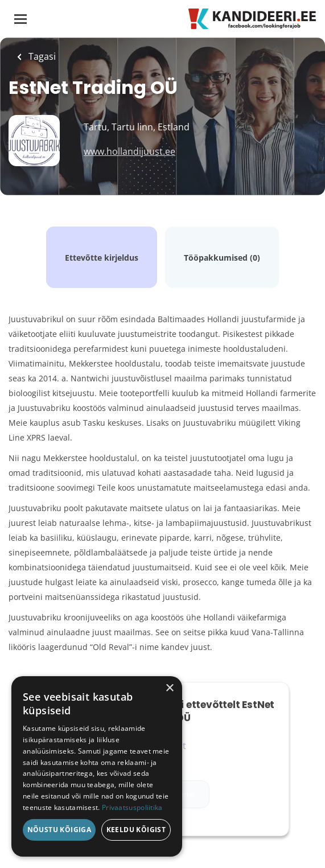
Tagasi (41, 56)
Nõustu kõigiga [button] (59, 830)
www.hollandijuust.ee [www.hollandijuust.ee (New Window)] (129, 151)
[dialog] (97, 766)
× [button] (169, 688)
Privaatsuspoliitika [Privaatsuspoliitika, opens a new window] (132, 807)
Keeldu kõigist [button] (136, 830)
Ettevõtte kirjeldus (102, 258)
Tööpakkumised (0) (222, 258)
